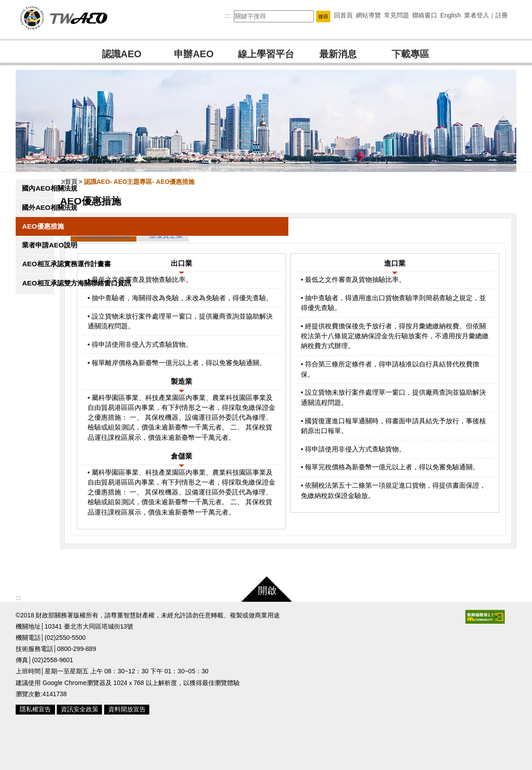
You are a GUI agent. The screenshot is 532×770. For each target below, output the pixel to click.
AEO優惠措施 (43, 226)
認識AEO (122, 54)
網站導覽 (368, 15)
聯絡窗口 (425, 15)
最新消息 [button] (338, 54)
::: (228, 16)
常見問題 (397, 15)
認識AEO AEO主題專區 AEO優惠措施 (173, 182)
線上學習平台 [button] (266, 54)
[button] (323, 16)
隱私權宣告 (35, 749)
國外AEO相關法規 (49, 207)
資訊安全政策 (80, 749)
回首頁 (343, 15)
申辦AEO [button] (194, 54)
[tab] (137, 235)
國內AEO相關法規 (49, 188)
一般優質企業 (197, 235)
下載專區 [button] (410, 54)
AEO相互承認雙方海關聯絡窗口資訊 (49, 298)
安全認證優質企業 (138, 235)
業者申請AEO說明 (49, 245)
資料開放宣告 (127, 749)
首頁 (105, 182)
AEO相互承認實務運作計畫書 (49, 269)
